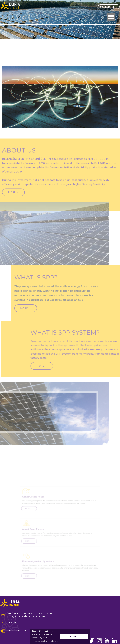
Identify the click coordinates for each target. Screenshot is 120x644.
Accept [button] (74, 636)
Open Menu (111, 17)
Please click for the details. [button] (45, 641)
